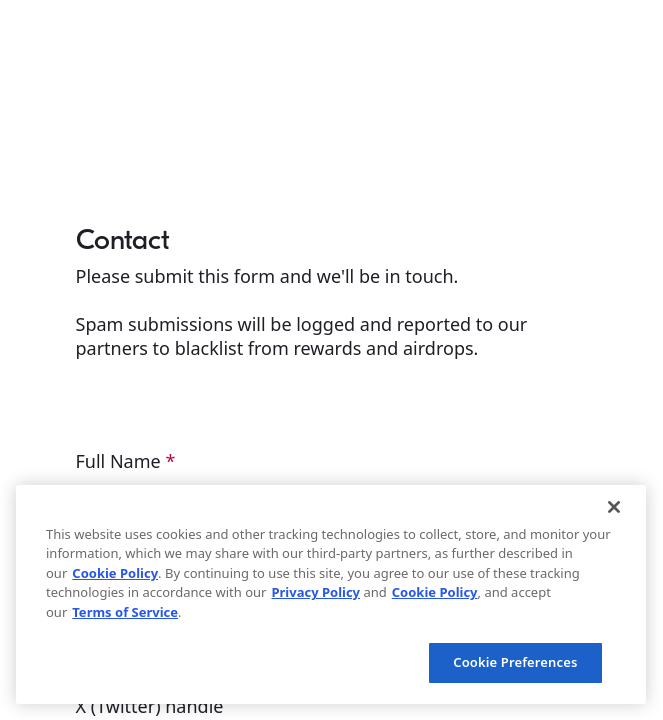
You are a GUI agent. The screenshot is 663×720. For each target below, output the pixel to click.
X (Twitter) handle (152, 706)
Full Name (126, 461)
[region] (331, 594)
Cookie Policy (115, 573)
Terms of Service (125, 612)
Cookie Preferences (515, 662)
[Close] (614, 507)
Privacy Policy (315, 592)
